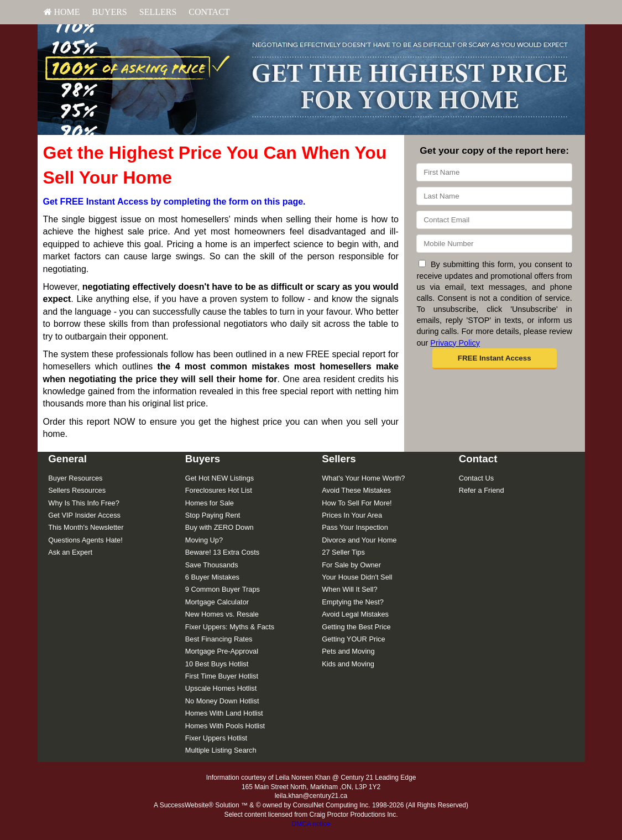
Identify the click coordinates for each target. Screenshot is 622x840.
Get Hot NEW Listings (219, 478)
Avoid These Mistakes (356, 490)
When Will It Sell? (349, 589)
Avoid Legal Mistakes (355, 614)
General (67, 459)
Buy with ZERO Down (219, 527)
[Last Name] (494, 196)
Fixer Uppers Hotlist (216, 738)
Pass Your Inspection (355, 527)
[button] (495, 359)
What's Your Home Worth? (363, 478)
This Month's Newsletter (86, 527)
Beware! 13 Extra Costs (222, 552)
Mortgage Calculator (217, 602)
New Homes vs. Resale (222, 614)
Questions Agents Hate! (85, 540)
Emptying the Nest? (353, 602)
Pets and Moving (348, 651)
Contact (209, 12)
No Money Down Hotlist (222, 701)
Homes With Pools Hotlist (225, 726)
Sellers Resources (77, 490)
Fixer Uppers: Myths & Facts (230, 627)
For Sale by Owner (351, 565)
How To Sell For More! (357, 503)
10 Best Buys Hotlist (217, 664)
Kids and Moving (348, 664)
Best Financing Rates (219, 639)
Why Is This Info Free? (84, 503)
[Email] (494, 220)
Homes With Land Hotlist (224, 713)
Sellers (158, 12)
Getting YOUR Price (353, 639)
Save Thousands (212, 565)
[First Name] (494, 172)
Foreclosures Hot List (219, 490)
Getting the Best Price (356, 627)
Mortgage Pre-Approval (222, 651)
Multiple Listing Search (221, 750)
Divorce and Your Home (359, 540)
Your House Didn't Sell (357, 577)
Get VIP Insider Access (84, 515)
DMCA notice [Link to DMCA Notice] (311, 824)
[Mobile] (494, 244)
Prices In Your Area (352, 515)
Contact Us (476, 478)
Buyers (110, 12)
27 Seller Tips (343, 552)
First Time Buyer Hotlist (222, 676)
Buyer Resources (75, 478)
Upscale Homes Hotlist (221, 688)
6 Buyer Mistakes (212, 577)
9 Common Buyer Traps (223, 589)
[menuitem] (62, 12)
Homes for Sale (210, 503)
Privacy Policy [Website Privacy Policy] (455, 343)
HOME (62, 12)
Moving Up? (204, 540)
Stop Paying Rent (213, 515)
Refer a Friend (482, 490)
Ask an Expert (70, 552)
